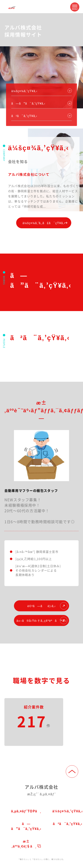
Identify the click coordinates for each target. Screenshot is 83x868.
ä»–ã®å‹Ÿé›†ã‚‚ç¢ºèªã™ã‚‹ (42, 620)
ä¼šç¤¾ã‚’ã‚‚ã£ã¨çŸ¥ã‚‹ (46, 223)
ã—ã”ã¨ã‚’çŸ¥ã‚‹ (26, 826)
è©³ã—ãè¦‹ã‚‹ (47, 606)
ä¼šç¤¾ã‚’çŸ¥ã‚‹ (24, 91)
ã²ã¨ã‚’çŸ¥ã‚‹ (24, 116)
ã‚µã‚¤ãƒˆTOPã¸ (26, 811)
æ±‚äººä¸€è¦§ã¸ (26, 844)
